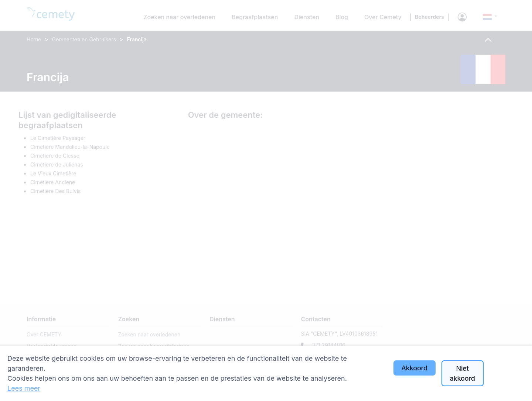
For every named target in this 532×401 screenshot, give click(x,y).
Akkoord (414, 368)
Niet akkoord (463, 373)
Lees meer (24, 388)
